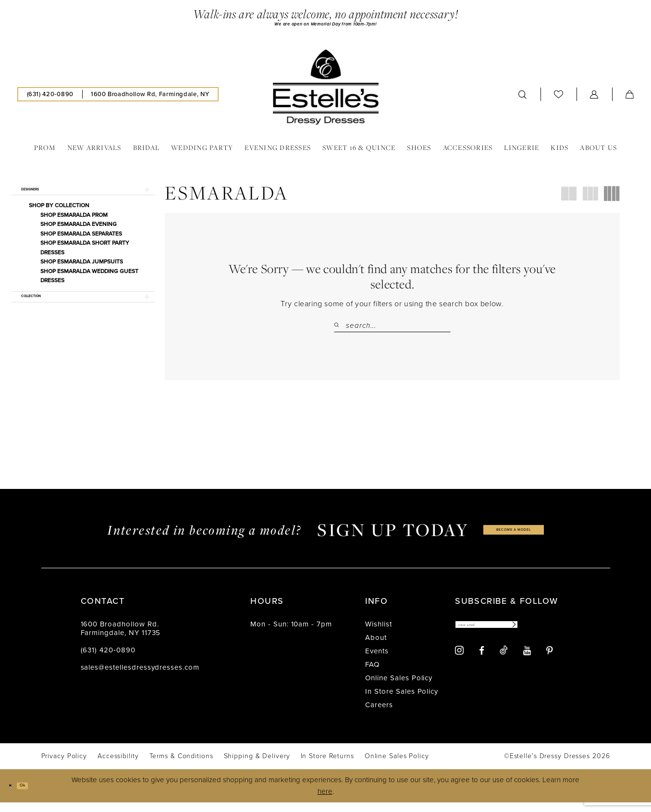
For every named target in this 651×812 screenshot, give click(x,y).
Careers (379, 714)
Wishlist (379, 634)
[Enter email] (511, 637)
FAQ (372, 674)
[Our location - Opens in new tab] (150, 99)
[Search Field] (392, 330)
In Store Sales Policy (402, 701)
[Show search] (523, 99)
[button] (594, 99)
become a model (514, 539)
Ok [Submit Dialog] (35, 795)
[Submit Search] (340, 330)
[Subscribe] (560, 637)
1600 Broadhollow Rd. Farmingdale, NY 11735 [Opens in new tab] (121, 638)
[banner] (326, 91)
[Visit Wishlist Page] (559, 98)
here (325, 801)
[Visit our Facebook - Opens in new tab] (482, 665)
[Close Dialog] (14, 795)
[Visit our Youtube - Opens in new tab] (527, 665)
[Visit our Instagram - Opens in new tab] (459, 665)
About (376, 647)
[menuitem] (50, 99)
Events (377, 661)
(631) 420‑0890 (108, 660)
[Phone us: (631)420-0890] (50, 99)
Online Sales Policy (399, 687)
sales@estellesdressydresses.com (140, 677)
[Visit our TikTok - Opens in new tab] (504, 665)
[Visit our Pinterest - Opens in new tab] (550, 665)
